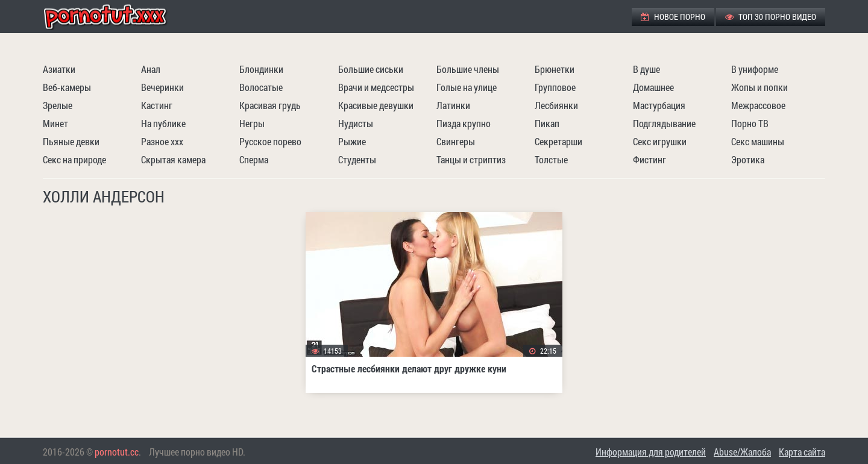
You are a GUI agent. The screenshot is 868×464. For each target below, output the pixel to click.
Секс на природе (74, 159)
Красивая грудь (270, 105)
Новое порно (673, 17)
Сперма (254, 159)
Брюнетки (555, 69)
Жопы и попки (759, 87)
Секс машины (758, 141)
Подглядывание (664, 123)
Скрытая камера (173, 159)
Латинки (453, 105)
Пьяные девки (71, 141)
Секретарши (558, 141)
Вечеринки (162, 87)
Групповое (555, 87)
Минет (55, 123)
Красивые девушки (376, 105)
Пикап (547, 123)
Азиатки (59, 69)
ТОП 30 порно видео (771, 17)
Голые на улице (467, 87)
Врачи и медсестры (376, 87)
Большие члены (468, 69)
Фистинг (649, 159)
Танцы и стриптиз (471, 159)
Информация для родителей (651, 452)
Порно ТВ (750, 123)
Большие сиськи (371, 69)
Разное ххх (162, 141)
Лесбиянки (556, 105)
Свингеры (456, 141)
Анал (151, 69)
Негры (252, 123)
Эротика (748, 159)
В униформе (755, 69)
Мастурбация (659, 105)
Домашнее (653, 87)
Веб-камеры (67, 87)
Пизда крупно (464, 123)
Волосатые (261, 87)
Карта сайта (802, 452)
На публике (163, 123)
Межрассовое (758, 105)
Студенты (357, 159)
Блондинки (261, 69)
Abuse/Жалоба (742, 452)
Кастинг (157, 105)
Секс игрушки (660, 141)
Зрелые (58, 105)
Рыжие (352, 141)
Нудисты (356, 123)
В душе (646, 69)
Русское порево (270, 141)
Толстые (551, 159)
